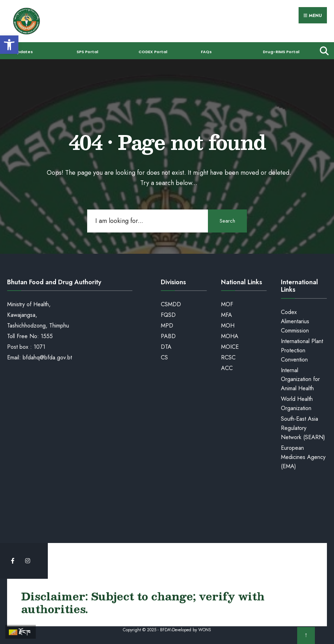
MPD (167, 326)
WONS (205, 630)
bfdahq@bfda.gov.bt (47, 357)
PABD (168, 336)
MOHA (230, 336)
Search (227, 221)
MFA (227, 315)
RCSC (228, 357)
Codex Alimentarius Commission (295, 321)
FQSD (168, 315)
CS (164, 357)
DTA (166, 347)
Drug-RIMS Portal (281, 52)
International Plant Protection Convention (302, 350)
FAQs (206, 52)
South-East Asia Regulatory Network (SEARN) (303, 428)
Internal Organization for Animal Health (300, 379)
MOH (228, 326)
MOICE (230, 347)
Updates (24, 52)
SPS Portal (87, 52)
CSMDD (171, 304)
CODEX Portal (153, 52)
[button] (9, 45)
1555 (47, 336)
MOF (227, 304)
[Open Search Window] (322, 51)
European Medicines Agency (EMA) (303, 457)
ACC (227, 368)
